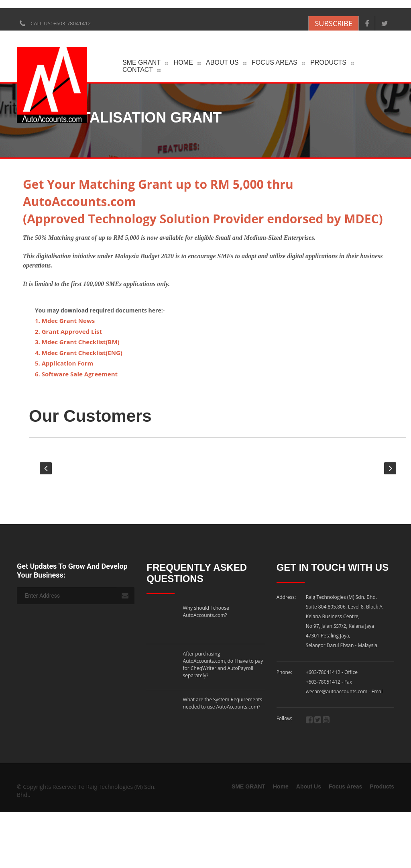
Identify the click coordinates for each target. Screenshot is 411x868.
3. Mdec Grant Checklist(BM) (77, 342)
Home (183, 62)
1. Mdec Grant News (65, 321)
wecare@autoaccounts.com (337, 694)
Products (328, 62)
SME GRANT (141, 62)
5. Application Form (64, 363)
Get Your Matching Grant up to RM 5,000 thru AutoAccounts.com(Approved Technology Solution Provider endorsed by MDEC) (203, 201)
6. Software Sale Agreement (76, 374)
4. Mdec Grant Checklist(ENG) (79, 353)
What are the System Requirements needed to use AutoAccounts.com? (223, 691)
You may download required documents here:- (100, 310)
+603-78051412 (323, 685)
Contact (138, 70)
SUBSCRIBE (334, 23)
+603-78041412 (323, 675)
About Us (222, 62)
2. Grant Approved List (68, 331)
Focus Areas (275, 62)
